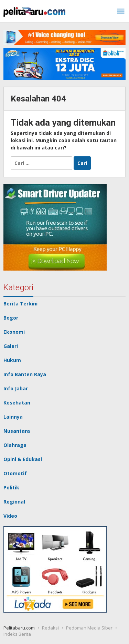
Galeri (11, 346)
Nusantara (17, 431)
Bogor (11, 318)
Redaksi (50, 628)
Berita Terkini (20, 304)
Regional (14, 502)
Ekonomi (14, 332)
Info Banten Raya (25, 374)
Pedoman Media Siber (89, 628)
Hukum (12, 360)
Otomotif (15, 473)
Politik (11, 487)
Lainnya (13, 417)
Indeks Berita (17, 634)
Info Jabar (16, 388)
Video (10, 516)
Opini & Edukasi (23, 459)
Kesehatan (17, 403)
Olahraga (15, 445)
